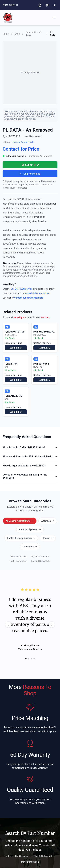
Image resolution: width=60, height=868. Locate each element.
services (45, 317)
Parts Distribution (18, 535)
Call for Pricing (30, 174)
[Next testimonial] (52, 599)
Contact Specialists (41, 535)
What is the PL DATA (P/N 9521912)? (30, 447)
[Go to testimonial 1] (26, 633)
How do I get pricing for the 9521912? (30, 466)
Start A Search (30, 846)
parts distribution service (37, 293)
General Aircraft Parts (23, 142)
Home (6, 34)
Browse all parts (19, 531)
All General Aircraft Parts (30, 521)
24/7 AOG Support (40, 531)
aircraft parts (20, 317)
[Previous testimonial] (8, 599)
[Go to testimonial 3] (31, 633)
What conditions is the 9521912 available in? (30, 457)
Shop (17, 34)
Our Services (22, 830)
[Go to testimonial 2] (29, 633)
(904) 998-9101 (10, 5)
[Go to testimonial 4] (34, 633)
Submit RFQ (30, 165)
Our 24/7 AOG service (22, 289)
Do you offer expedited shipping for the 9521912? (30, 477)
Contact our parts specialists (29, 298)
